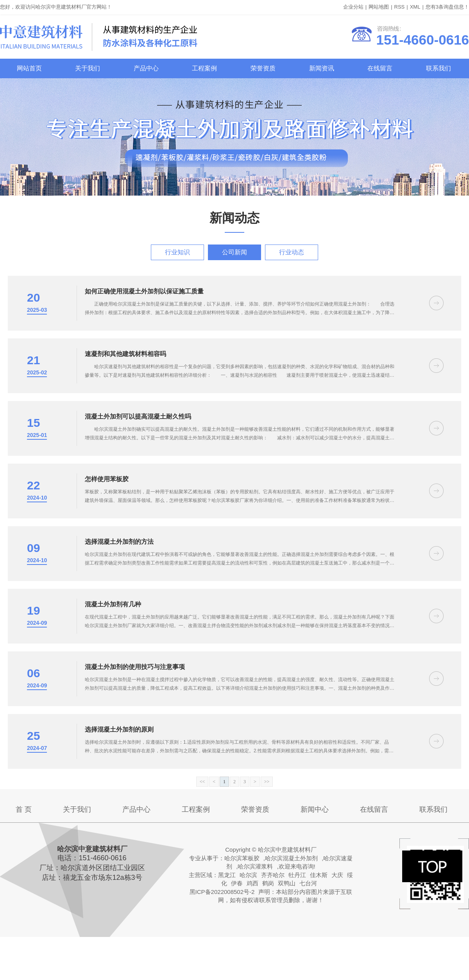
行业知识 (177, 252)
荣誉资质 (263, 68)
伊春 (237, 883)
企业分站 (353, 7)
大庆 (337, 875)
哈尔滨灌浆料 (255, 866)
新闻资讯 (322, 68)
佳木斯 (319, 875)
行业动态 (292, 252)
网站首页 (29, 68)
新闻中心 (315, 809)
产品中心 (146, 68)
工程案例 (204, 68)
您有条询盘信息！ (447, 7)
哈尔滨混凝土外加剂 (291, 858)
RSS (400, 7)
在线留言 (380, 68)
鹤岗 (268, 883)
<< (202, 782)
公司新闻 (234, 252)
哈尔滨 (248, 875)
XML (415, 7)
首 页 (24, 809)
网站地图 (379, 7)
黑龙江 (227, 875)
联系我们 (439, 68)
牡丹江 (297, 875)
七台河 (308, 883)
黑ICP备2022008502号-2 (222, 892)
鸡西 (252, 883)
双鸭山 (287, 883)
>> (267, 782)
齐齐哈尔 (273, 875)
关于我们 (88, 68)
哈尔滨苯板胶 (242, 858)
